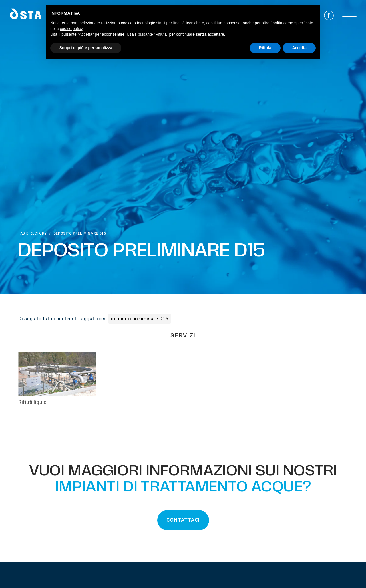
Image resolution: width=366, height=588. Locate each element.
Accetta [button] (299, 48)
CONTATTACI (183, 520)
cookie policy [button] (71, 29)
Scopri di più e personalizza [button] (86, 48)
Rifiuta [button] (265, 48)
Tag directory (32, 233)
